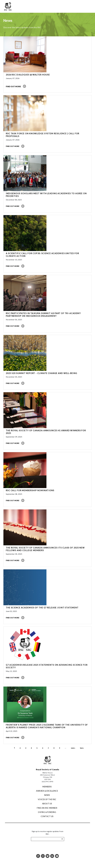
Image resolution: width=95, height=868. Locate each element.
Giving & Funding (47, 812)
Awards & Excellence (47, 791)
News (47, 795)
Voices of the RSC (47, 799)
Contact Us (47, 816)
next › (73, 748)
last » (82, 748)
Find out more (13, 146)
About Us (47, 804)
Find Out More (13, 86)
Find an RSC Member (47, 808)
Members (47, 787)
